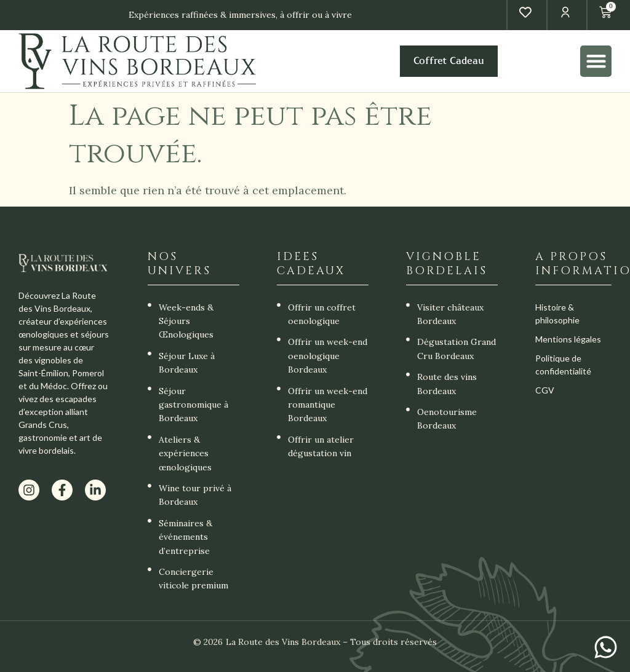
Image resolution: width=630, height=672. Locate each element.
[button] (596, 61)
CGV (545, 390)
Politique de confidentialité (563, 365)
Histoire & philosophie (557, 314)
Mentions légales (568, 339)
